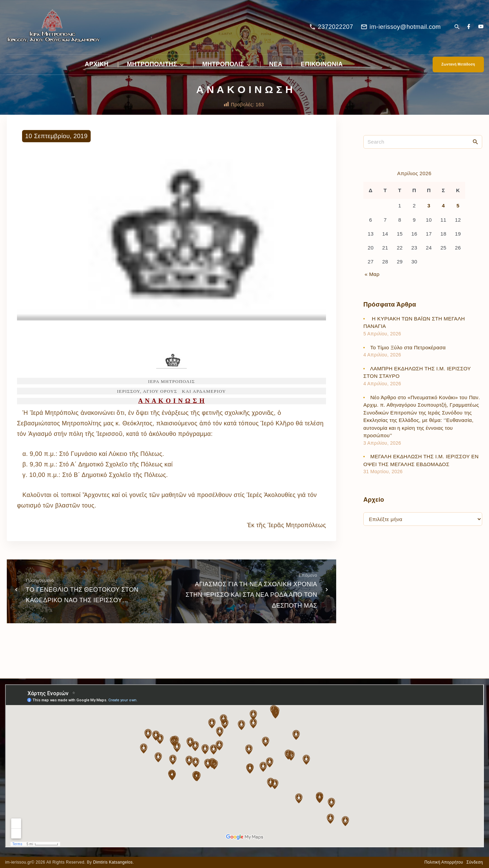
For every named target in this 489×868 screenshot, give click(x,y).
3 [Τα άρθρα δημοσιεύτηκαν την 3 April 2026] (429, 206)
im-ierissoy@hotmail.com (405, 27)
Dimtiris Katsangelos (113, 862)
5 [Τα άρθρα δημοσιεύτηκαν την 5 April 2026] (458, 206)
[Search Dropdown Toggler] (457, 27)
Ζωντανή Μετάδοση (458, 64)
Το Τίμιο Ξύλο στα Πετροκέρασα (409, 347)
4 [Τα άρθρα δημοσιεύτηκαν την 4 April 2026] (443, 206)
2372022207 (336, 27)
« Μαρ (372, 274)
